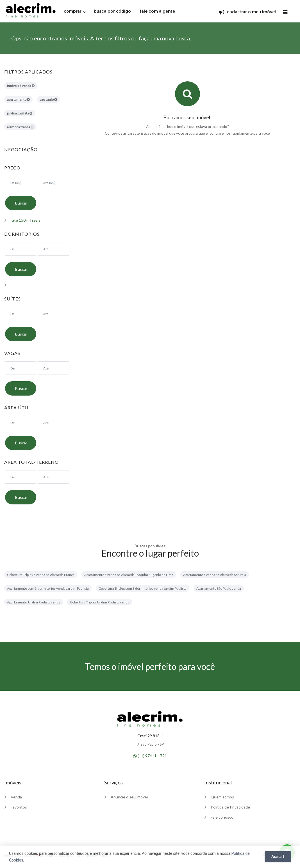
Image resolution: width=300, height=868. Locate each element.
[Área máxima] (54, 422)
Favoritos (19, 807)
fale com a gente (157, 11)
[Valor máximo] (54, 183)
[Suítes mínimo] (21, 314)
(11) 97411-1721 (150, 756)
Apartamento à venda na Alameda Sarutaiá (215, 575)
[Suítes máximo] (54, 314)
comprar (73, 11)
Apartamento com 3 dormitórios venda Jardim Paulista (48, 588)
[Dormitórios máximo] (54, 249)
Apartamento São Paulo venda (219, 588)
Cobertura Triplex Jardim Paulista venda (100, 602)
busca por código (112, 11)
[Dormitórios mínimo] (21, 249)
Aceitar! (278, 856)
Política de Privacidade (230, 807)
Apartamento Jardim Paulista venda (34, 602)
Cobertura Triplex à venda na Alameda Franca (41, 575)
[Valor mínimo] (21, 183)
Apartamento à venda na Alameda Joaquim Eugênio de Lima (129, 575)
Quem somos (222, 797)
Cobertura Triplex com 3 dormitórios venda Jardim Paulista (143, 588)
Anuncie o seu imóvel (129, 797)
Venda (16, 797)
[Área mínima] (21, 422)
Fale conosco (222, 817)
